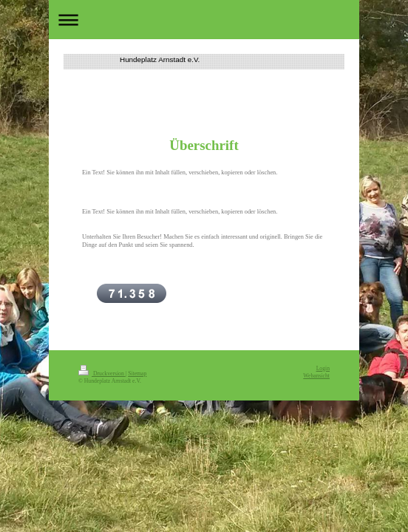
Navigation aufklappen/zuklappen (204, 20)
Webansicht (316, 376)
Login (323, 368)
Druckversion (102, 374)
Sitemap (137, 374)
